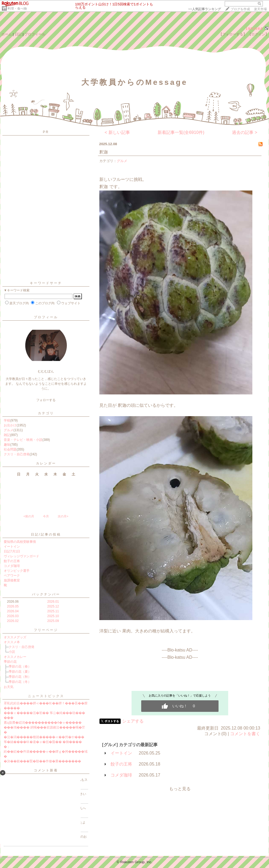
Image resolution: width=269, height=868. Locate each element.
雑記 (7, 435)
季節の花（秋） (20, 677)
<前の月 (29, 516)
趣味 (7, 445)
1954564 (254, 29)
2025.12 (53, 606)
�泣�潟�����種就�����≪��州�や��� (44, 737)
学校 (7, 420)
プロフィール (35, 34)
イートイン (12, 547)
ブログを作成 (240, 9)
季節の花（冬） (20, 682)
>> (205, 9)
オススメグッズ (15, 637)
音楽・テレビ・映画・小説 (23, 440)
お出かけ (10, 425)
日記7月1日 (12, 551)
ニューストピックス (46, 696)
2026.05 (13, 606)
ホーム (7, 34)
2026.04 (13, 611)
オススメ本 (12, 642)
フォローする (46, 400)
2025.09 (53, 621)
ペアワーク (12, 576)
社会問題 (10, 449)
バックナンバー (46, 594)
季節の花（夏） (20, 672)
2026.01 (53, 602)
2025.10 (53, 616)
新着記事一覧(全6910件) (181, 132)
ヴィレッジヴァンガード (21, 556)
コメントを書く (245, 734)
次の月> (63, 516)
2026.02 (13, 621)
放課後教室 (12, 580)
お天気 (9, 687)
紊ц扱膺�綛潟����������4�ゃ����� (43, 723)
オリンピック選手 (17, 571)
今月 (46, 516)
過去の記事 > (245, 132)
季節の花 (10, 662)
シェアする (133, 721)
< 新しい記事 (117, 132)
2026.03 (13, 616)
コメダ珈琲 (12, 566)
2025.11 (53, 611)
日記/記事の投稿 (46, 534)
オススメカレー (15, 657)
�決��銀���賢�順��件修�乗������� (42, 761)
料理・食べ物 (17, 9)
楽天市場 (260, 9)
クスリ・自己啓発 (17, 454)
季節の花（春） (20, 666)
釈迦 (104, 152)
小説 (12, 652)
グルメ (9, 430)
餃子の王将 (12, 561)
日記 (18, 34)
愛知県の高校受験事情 (20, 542)
